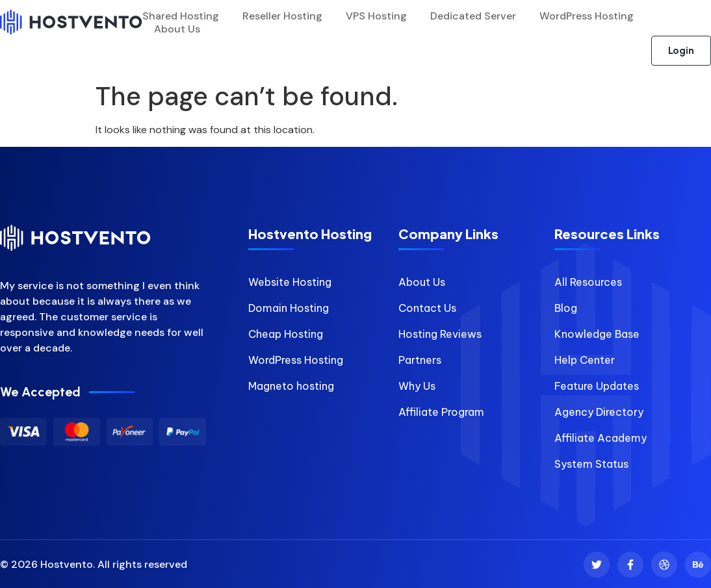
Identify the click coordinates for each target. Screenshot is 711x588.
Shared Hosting (181, 16)
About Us (177, 29)
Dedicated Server (473, 16)
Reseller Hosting (282, 16)
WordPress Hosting (587, 16)
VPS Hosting (376, 16)
